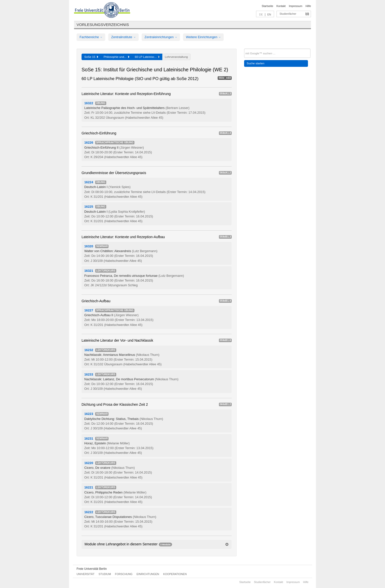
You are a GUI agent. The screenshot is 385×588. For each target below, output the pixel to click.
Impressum (295, 6)
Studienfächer (288, 14)
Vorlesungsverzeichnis (103, 25)
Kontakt (281, 6)
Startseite (268, 6)
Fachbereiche (91, 37)
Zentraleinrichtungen (161, 37)
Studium (105, 574)
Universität (86, 574)
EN (269, 14)
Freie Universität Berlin (92, 569)
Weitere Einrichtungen (203, 37)
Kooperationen (175, 574)
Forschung (124, 574)
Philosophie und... (117, 57)
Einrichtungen (148, 574)
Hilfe (308, 6)
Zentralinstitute (123, 37)
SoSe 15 (91, 57)
